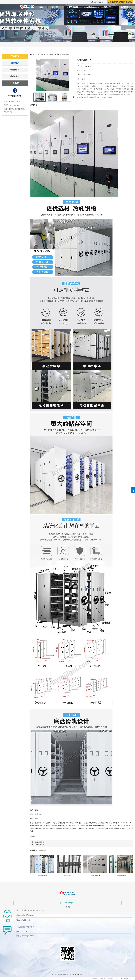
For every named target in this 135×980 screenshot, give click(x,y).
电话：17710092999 (97, 2)
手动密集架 (15, 76)
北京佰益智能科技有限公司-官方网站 (120, 2)
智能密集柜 (15, 63)
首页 (41, 7)
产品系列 (15, 56)
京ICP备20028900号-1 (76, 975)
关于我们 (56, 7)
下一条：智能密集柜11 (38, 845)
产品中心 (91, 7)
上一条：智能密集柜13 (38, 842)
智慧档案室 (73, 7)
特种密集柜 (15, 70)
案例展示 (107, 7)
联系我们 (124, 7)
